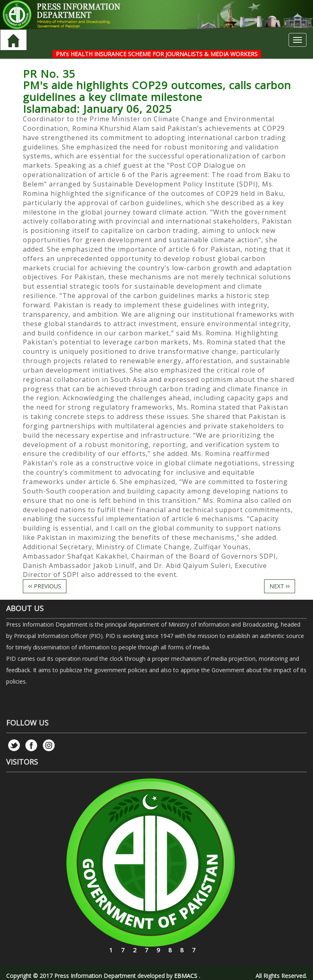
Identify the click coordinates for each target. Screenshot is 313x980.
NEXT (280, 586)
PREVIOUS (45, 586)
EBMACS (186, 976)
